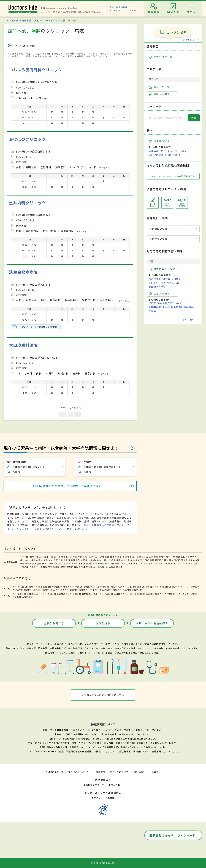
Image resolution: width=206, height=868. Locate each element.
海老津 (135, 557)
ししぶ (184, 557)
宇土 (151, 563)
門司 (27, 557)
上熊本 (129, 563)
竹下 (61, 560)
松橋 (156, 563)
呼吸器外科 (76, 594)
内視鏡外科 (170, 594)
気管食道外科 (63, 594)
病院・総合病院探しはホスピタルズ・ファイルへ (123, 9)
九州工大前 (67, 557)
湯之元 (56, 567)
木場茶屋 (24, 567)
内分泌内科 (18, 590)
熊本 (135, 563)
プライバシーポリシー (80, 772)
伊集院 (70, 567)
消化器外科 (42, 594)
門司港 (38, 557)
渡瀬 (34, 563)
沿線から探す (159, 94)
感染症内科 (151, 586)
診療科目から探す (162, 57)
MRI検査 (176, 279)
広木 (95, 567)
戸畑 (75, 557)
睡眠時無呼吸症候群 (182, 307)
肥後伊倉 (88, 563)
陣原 (112, 557)
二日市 (105, 560)
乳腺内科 (127, 590)
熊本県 (15, 20)
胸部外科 (150, 594)
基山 (133, 560)
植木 (107, 563)
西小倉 (57, 557)
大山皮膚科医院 (23, 345)
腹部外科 (159, 594)
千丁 (170, 563)
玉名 (81, 563)
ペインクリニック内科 (189, 586)
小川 (161, 563)
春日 (78, 560)
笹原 (66, 560)
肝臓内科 (117, 590)
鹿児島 (112, 567)
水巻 (122, 557)
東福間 (162, 557)
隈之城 (194, 563)
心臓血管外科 (120, 594)
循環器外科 (99, 594)
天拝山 (112, 560)
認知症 (152, 303)
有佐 (166, 563)
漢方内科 (173, 586)
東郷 (156, 557)
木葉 (95, 563)
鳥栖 (152, 560)
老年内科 (95, 590)
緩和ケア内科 (138, 590)
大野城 (84, 560)
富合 (145, 563)
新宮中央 (192, 557)
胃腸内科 (33, 586)
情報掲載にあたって (94, 785)
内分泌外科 (27, 597)
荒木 (171, 560)
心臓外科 (132, 594)
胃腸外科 (52, 594)
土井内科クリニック (27, 203)
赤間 (151, 557)
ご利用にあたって (54, 772)
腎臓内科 (79, 586)
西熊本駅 (26, 20)
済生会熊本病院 (23, 272)
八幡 (102, 557)
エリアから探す (161, 87)
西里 (112, 563)
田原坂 (101, 563)
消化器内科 (23, 586)
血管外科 (17, 597)
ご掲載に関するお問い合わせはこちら (103, 695)
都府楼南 (97, 560)
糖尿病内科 (112, 586)
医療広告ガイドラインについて (112, 772)
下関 (22, 557)
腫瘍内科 (141, 586)
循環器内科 (69, 586)
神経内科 (88, 586)
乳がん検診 (174, 283)
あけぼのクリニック (27, 139)
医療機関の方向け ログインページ (173, 835)
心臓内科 (123, 586)
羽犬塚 (184, 560)
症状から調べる (54, 623)
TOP (6, 20)
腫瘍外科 (141, 594)
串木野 (32, 567)
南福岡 (72, 560)
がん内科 (55, 590)
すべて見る (105, 168)
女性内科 (74, 590)
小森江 (45, 557)
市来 (50, 567)
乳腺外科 (109, 594)
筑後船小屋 (194, 560)
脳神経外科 (87, 594)
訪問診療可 (174, 155)
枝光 (80, 557)
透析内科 (65, 590)
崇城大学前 (120, 563)
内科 (15, 586)
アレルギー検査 (157, 283)
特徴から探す (159, 141)
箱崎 (51, 560)
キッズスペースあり (176, 151)
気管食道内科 (45, 586)
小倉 (51, 557)
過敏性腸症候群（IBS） (170, 303)
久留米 (165, 560)
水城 (90, 560)
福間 (168, 557)
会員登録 (110, 798)
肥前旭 (158, 560)
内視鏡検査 (155, 279)
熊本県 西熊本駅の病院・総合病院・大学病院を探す (67, 486)
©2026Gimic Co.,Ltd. (103, 863)
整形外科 (22, 594)
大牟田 (50, 563)
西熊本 (120, 567)
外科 (15, 594)
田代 (147, 560)
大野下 (75, 563)
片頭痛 (152, 311)
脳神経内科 (84, 590)
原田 (118, 560)
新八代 (177, 563)
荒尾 (56, 563)
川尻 (140, 563)
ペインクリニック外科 (187, 594)
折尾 (117, 557)
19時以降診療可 (157, 155)
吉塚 (56, 560)
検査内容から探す (162, 269)
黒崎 (107, 557)
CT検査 (166, 279)
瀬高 (22, 563)
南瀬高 (28, 563)
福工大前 (24, 560)
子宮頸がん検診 (157, 286)
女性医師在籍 (156, 151)
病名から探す (159, 294)
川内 (188, 563)
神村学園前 (42, 567)
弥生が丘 (140, 560)
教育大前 (144, 557)
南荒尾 (62, 563)
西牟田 (177, 560)
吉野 (39, 563)
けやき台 (126, 560)
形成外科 (31, 594)
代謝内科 (28, 590)
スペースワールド (91, 557)
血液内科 (132, 586)
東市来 (63, 567)
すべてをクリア (191, 40)
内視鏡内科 (163, 586)
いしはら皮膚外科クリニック (36, 70)
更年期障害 (155, 307)
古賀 (178, 557)
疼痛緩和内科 (106, 590)
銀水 (44, 563)
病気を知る (103, 623)
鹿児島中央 (103, 567)
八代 (183, 563)
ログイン (96, 798)
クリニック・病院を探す (152, 623)
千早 (46, 560)
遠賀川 (128, 557)
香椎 (41, 560)
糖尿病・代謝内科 (42, 590)
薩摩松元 (78, 567)
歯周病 (166, 307)
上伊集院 (88, 567)
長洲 (69, 563)
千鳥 (173, 557)
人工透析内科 (100, 586)
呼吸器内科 (57, 586)
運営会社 (156, 772)
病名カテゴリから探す (46, 20)
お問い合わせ (140, 772)
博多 (32, 557)
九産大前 (34, 560)
